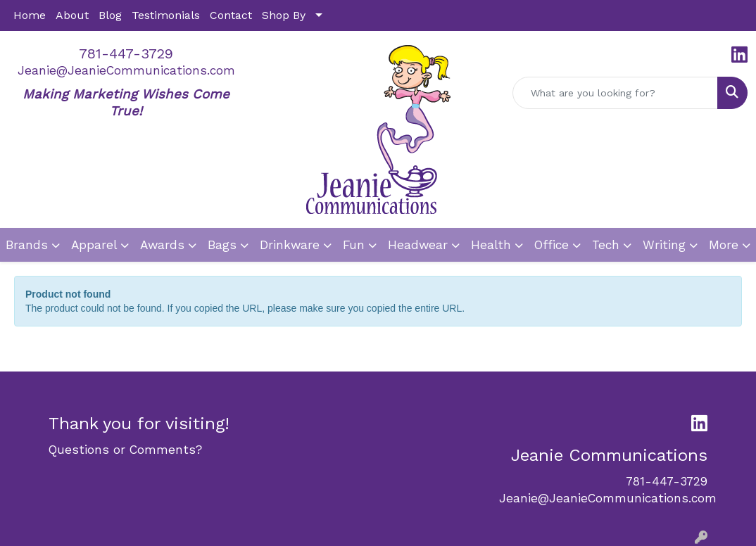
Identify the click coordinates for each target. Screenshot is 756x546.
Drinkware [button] (290, 245)
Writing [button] (664, 245)
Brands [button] (27, 245)
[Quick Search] (615, 93)
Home (30, 15)
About (72, 15)
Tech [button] (606, 245)
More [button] (724, 245)
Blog (110, 15)
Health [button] (491, 245)
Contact (231, 15)
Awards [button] (162, 245)
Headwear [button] (418, 245)
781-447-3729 (126, 53)
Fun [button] (354, 245)
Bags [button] (222, 245)
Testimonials (166, 15)
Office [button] (552, 245)
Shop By (284, 15)
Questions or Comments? (125, 450)
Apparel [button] (94, 245)
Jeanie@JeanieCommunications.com (126, 70)
